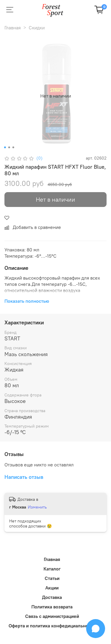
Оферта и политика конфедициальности (52, 626)
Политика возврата (52, 607)
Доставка (52, 597)
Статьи (52, 578)
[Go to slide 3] (13, 147)
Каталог (52, 569)
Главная (13, 28)
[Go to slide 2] (9, 147)
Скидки (37, 28)
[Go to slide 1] (5, 147)
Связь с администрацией (52, 616)
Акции (52, 588)
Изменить (37, 507)
